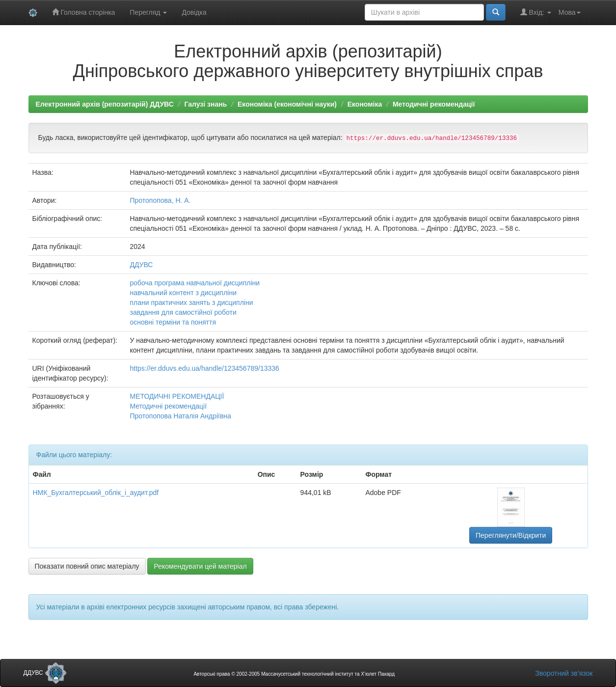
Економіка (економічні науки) (287, 104)
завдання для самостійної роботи (183, 312)
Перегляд (148, 12)
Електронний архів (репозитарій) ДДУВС (105, 104)
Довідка (194, 12)
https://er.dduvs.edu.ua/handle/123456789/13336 (204, 368)
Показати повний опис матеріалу (87, 566)
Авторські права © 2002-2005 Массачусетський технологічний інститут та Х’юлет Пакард (294, 674)
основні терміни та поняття (173, 322)
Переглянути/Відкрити (511, 535)
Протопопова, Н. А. (160, 200)
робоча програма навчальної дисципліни (195, 283)
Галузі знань (205, 104)
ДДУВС (141, 265)
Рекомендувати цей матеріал (200, 566)
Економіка (365, 104)
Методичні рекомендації (434, 104)
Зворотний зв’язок (564, 673)
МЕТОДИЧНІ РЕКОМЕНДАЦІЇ (177, 396)
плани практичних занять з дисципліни (191, 302)
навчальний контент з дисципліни (183, 293)
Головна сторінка (84, 12)
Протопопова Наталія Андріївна (180, 416)
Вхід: (536, 12)
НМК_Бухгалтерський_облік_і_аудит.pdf (96, 493)
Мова (570, 12)
